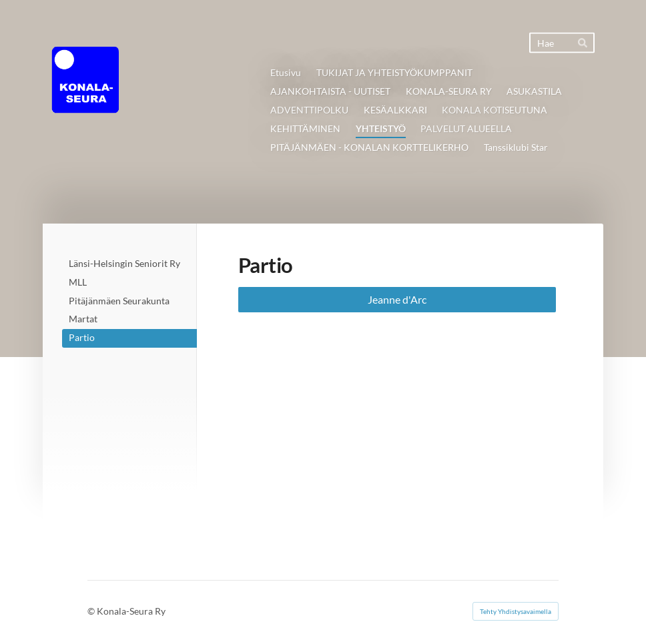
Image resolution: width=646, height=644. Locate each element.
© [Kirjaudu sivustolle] (92, 611)
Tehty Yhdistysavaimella (516, 611)
